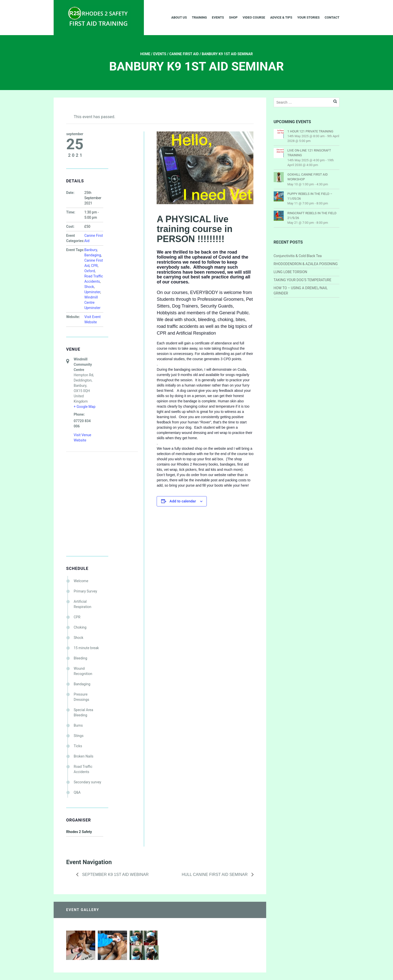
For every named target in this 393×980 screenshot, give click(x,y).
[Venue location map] (93, 478)
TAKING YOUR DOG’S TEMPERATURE (303, 280)
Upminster (92, 292)
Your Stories (308, 17)
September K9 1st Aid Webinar (115, 875)
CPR (94, 266)
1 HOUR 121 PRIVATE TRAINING (310, 131)
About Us (179, 17)
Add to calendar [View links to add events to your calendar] (183, 501)
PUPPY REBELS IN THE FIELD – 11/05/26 (310, 196)
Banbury (90, 250)
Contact (332, 17)
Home (145, 54)
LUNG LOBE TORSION (290, 272)
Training (199, 17)
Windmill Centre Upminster (92, 303)
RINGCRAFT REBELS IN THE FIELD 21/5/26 (312, 215)
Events (218, 17)
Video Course (254, 17)
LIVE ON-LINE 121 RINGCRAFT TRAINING (309, 153)
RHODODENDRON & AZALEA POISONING (306, 264)
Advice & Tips (281, 17)
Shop (233, 17)
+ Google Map (85, 407)
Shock (89, 287)
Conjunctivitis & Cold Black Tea (298, 256)
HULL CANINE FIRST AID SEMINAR (215, 875)
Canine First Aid (184, 54)
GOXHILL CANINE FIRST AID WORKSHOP (308, 177)
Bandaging (92, 255)
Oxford (89, 271)
